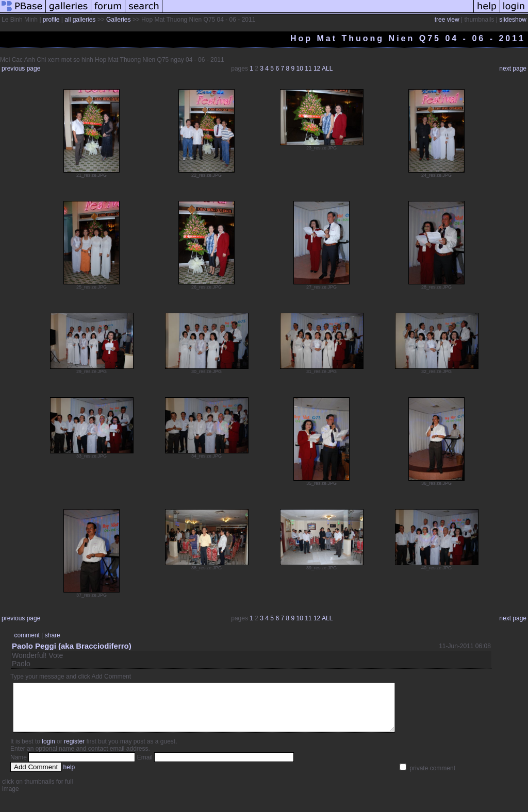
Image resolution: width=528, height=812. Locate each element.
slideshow (513, 20)
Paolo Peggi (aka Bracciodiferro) (72, 646)
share (53, 635)
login (48, 751)
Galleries (118, 20)
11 (308, 69)
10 (300, 69)
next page (513, 69)
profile (51, 20)
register (74, 751)
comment (27, 635)
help (69, 776)
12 (317, 69)
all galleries (80, 20)
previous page (21, 69)
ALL (327, 69)
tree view (447, 20)
